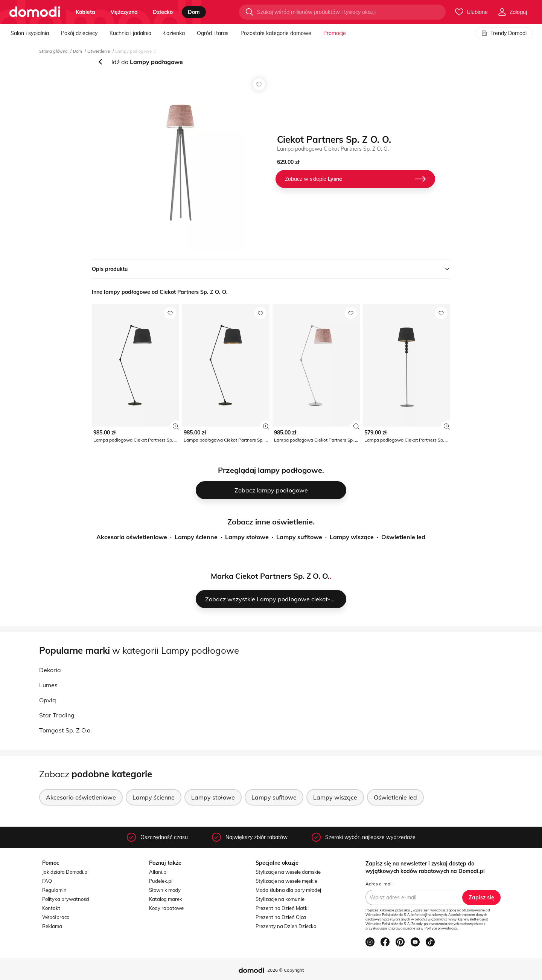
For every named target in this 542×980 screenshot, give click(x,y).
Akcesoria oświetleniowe (132, 537)
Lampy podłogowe (133, 51)
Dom (78, 51)
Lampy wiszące (352, 537)
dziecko (163, 12)
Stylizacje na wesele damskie (288, 872)
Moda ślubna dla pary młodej (288, 890)
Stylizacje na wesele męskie (286, 881)
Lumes (48, 685)
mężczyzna (124, 12)
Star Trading (57, 715)
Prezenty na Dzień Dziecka (286, 926)
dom (194, 12)
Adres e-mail (379, 884)
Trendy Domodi (504, 33)
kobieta (85, 12)
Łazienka (174, 33)
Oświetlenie (99, 51)
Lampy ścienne (196, 537)
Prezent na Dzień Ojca (281, 917)
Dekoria (50, 670)
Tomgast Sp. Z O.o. (65, 730)
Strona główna (53, 51)
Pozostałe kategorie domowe (276, 33)
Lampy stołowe (247, 537)
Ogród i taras (213, 33)
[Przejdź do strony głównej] (35, 12)
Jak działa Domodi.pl (65, 872)
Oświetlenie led (403, 537)
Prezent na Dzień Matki (282, 908)
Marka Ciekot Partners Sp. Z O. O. (270, 576)
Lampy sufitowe (299, 537)
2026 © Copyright (285, 970)
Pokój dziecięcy (79, 33)
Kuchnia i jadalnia (130, 33)
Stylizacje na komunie (280, 899)
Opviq (48, 700)
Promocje (335, 33)
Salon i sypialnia (30, 33)
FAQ (47, 881)
